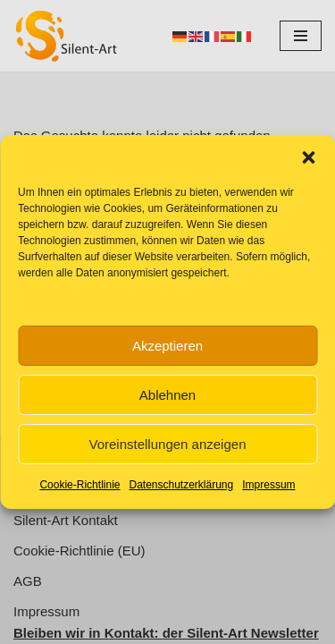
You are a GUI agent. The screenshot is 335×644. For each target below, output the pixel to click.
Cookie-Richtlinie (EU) (80, 551)
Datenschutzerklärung (181, 485)
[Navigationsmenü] (301, 36)
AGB (28, 581)
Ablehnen (167, 395)
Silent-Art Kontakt (66, 520)
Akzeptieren (167, 346)
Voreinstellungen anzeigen (168, 444)
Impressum (268, 485)
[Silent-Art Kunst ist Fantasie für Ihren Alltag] (67, 36)
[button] (308, 157)
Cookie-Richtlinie (80, 485)
